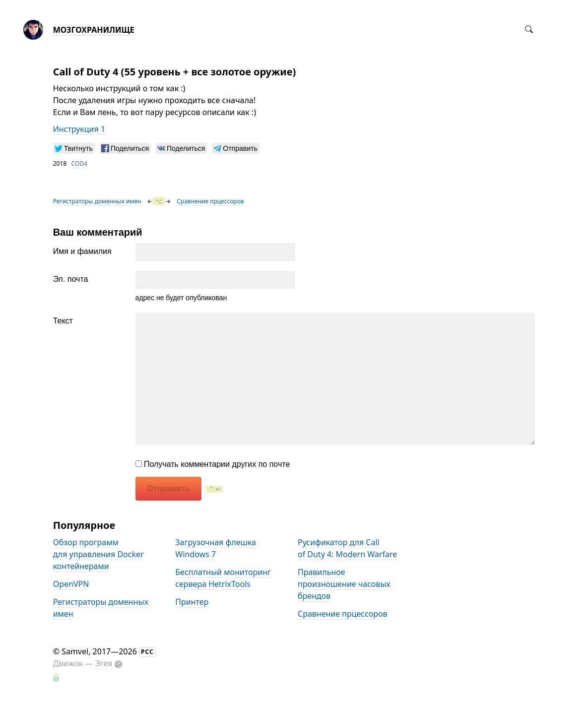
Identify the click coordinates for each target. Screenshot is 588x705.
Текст (63, 321)
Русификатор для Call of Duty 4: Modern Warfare (347, 548)
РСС (147, 652)
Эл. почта (71, 279)
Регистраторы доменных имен (97, 201)
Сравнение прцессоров (210, 201)
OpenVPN (71, 584)
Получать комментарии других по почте (213, 464)
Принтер (192, 602)
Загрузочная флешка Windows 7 (216, 548)
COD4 (79, 163)
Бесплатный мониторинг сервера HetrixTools (223, 578)
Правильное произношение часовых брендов (344, 584)
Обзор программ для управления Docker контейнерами (98, 554)
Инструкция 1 (79, 129)
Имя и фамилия (82, 251)
